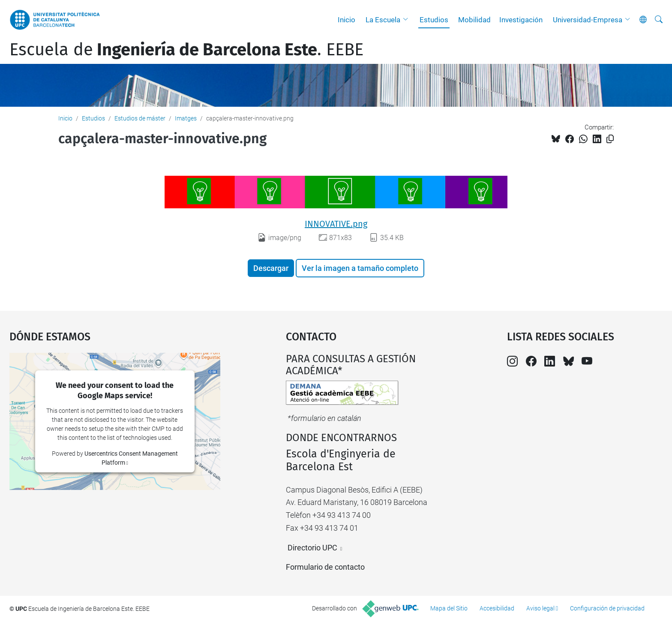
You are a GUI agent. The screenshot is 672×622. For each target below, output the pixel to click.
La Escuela (383, 20)
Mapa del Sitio (449, 608)
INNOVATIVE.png (336, 224)
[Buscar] (659, 20)
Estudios (434, 20)
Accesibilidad (497, 608)
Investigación (521, 20)
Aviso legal (540, 608)
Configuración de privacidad (607, 608)
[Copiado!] (610, 139)
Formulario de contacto (325, 567)
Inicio (346, 20)
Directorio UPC (312, 548)
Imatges (186, 118)
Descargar (271, 268)
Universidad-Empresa (588, 20)
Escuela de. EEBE (186, 50)
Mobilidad (474, 20)
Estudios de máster (140, 118)
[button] (408, 20)
